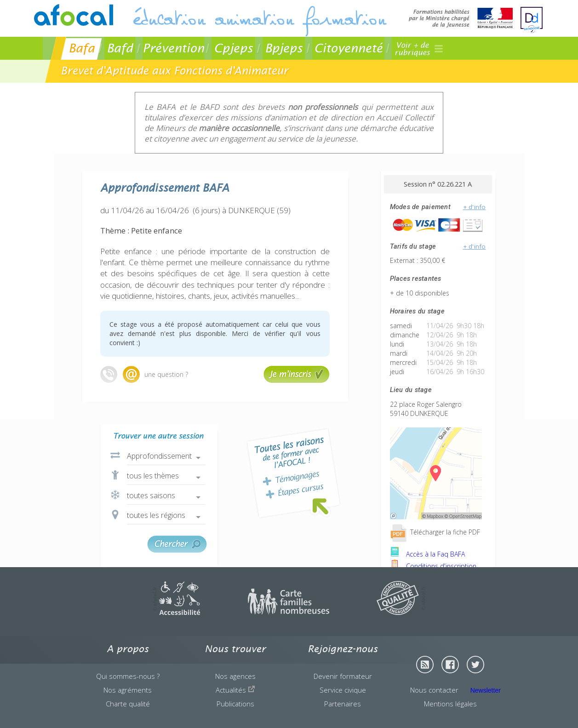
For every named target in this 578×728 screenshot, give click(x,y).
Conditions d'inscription (433, 566)
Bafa (82, 48)
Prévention (173, 48)
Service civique (343, 690)
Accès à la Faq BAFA (427, 554)
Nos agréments (128, 690)
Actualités (235, 690)
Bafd (120, 48)
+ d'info (475, 207)
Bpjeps (284, 48)
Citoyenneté (348, 48)
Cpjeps (233, 48)
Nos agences (235, 676)
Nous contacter (434, 690)
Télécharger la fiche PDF (435, 532)
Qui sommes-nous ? (128, 676)
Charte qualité (128, 704)
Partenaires (343, 704)
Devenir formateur (343, 676)
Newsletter (486, 690)
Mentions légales (450, 704)
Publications (235, 704)
